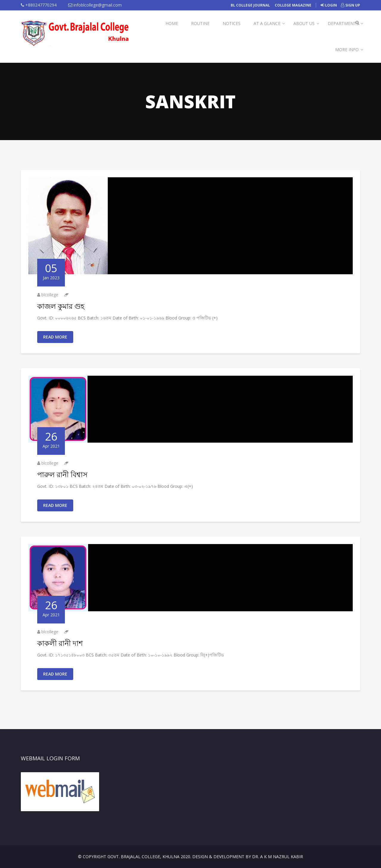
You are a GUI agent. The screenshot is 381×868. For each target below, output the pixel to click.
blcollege (50, 295)
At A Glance (267, 23)
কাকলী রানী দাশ (60, 643)
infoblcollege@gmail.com (95, 5)
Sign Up (350, 5)
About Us (304, 23)
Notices (232, 23)
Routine (200, 23)
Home (172, 23)
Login (329, 5)
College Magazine (293, 5)
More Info (347, 50)
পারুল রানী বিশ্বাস (62, 474)
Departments (343, 23)
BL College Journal (250, 5)
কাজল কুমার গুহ (61, 306)
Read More (55, 337)
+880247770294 (39, 5)
